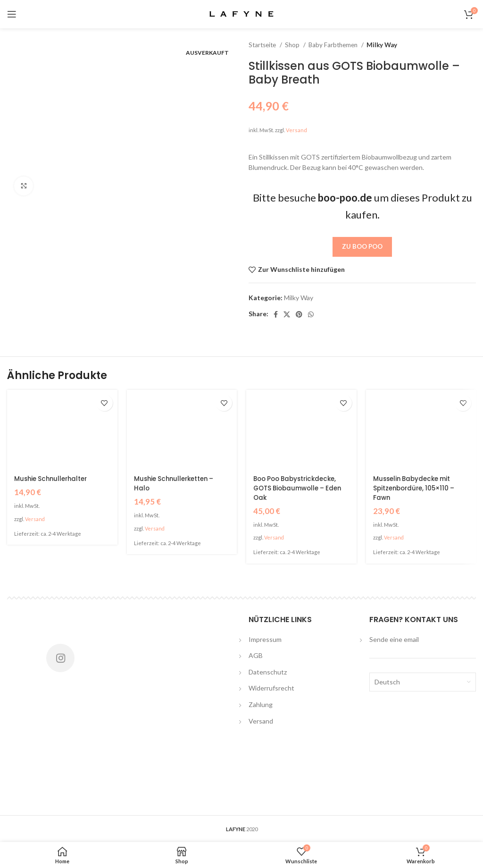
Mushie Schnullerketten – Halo (177, 483)
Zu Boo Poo (362, 246)
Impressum (265, 639)
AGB (256, 655)
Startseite (263, 45)
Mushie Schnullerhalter (53, 479)
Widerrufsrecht (271, 688)
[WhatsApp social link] (311, 314)
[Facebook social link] (276, 314)
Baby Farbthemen (334, 45)
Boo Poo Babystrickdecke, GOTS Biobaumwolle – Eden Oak (301, 488)
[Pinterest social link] (299, 314)
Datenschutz (268, 671)
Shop (293, 45)
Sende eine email (394, 639)
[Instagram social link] (60, 657)
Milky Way (382, 45)
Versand (296, 130)
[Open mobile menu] (12, 14)
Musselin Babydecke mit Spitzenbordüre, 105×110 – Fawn (416, 488)
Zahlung (261, 704)
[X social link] (287, 314)
